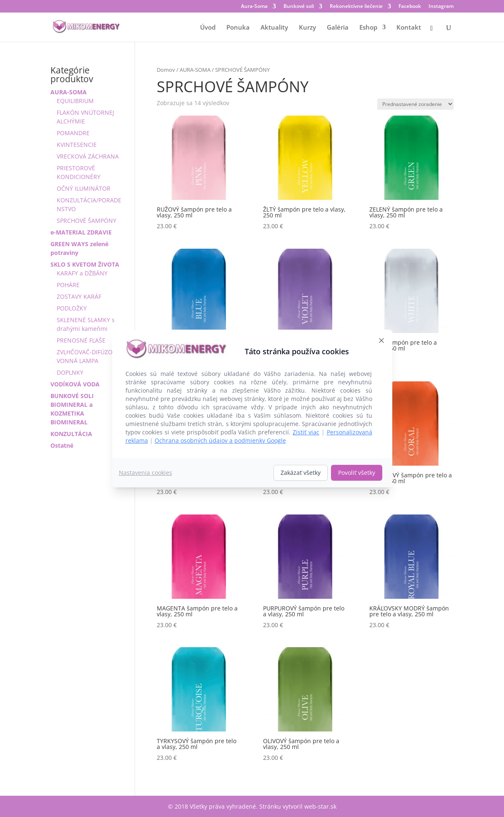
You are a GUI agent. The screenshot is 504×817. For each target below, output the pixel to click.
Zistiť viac (306, 432)
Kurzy (307, 28)
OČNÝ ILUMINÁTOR (84, 188)
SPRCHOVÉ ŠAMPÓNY (87, 221)
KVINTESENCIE (77, 145)
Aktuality (274, 28)
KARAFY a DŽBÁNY (82, 273)
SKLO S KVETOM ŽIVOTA (85, 264)
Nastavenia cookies (145, 473)
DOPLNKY (70, 372)
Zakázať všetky (301, 473)
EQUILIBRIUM (75, 101)
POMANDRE (73, 133)
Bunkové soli (299, 7)
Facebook (410, 7)
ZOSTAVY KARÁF (79, 296)
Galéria (338, 28)
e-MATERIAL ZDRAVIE (81, 232)
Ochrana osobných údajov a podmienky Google (220, 440)
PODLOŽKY (72, 308)
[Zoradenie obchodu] (415, 104)
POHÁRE (68, 285)
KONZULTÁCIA (71, 434)
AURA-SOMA (195, 70)
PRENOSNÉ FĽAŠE (81, 340)
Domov (166, 70)
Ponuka (238, 28)
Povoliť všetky (357, 473)
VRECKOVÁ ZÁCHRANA (88, 156)
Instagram (441, 7)
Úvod (208, 28)
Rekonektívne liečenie (356, 7)
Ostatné (62, 445)
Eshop (368, 28)
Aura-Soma (254, 7)
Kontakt (409, 28)
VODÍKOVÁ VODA (75, 384)
